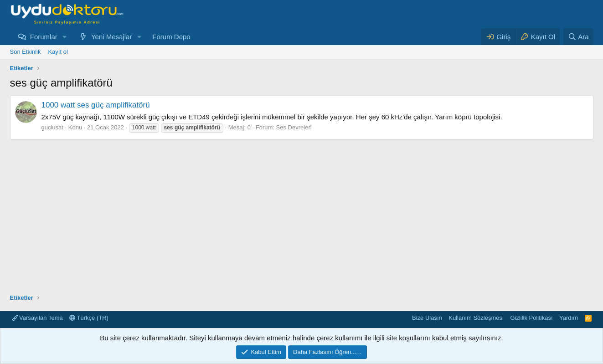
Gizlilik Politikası (531, 318)
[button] (65, 37)
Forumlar (44, 37)
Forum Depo (171, 37)
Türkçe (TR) (89, 318)
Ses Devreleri (294, 127)
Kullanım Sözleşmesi (476, 318)
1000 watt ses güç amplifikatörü (96, 105)
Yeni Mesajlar (112, 37)
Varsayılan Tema (37, 318)
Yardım (569, 318)
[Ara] (578, 37)
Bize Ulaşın (427, 318)
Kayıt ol (58, 52)
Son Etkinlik (26, 52)
